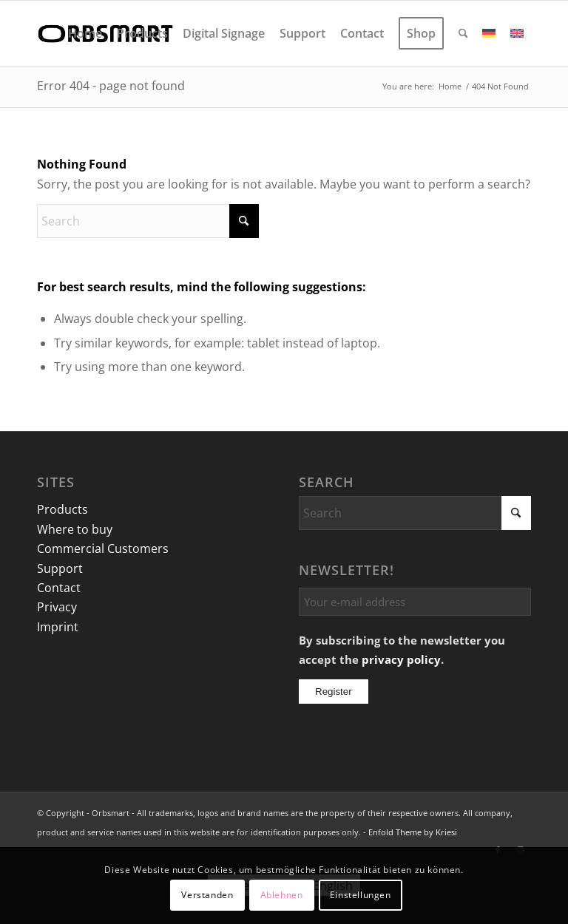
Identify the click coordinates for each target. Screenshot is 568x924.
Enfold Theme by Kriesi (413, 832)
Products (62, 509)
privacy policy (401, 659)
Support (60, 568)
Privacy (57, 607)
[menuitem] (85, 33)
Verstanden (207, 895)
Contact (59, 588)
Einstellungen (361, 895)
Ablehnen (282, 895)
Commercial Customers (103, 548)
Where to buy (75, 529)
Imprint (58, 627)
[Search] (463, 33)
